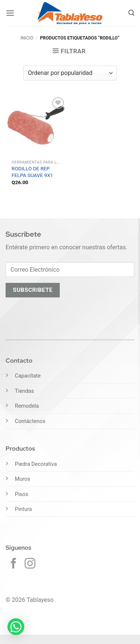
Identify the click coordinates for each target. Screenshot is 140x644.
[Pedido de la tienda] (70, 73)
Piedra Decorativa (36, 464)
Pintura (24, 509)
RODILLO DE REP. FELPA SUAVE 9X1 (32, 172)
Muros (23, 479)
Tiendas (24, 391)
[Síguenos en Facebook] (14, 564)
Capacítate (28, 376)
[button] (10, 13)
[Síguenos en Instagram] (30, 564)
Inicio (27, 38)
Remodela (27, 406)
